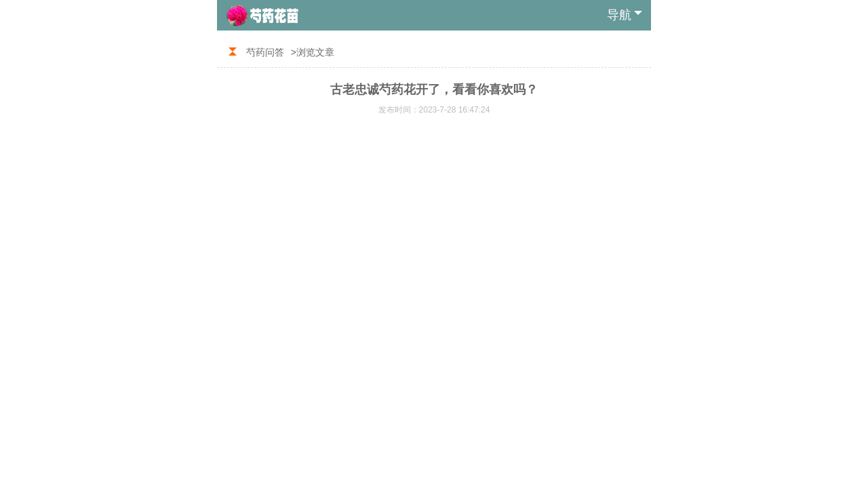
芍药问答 (265, 52)
